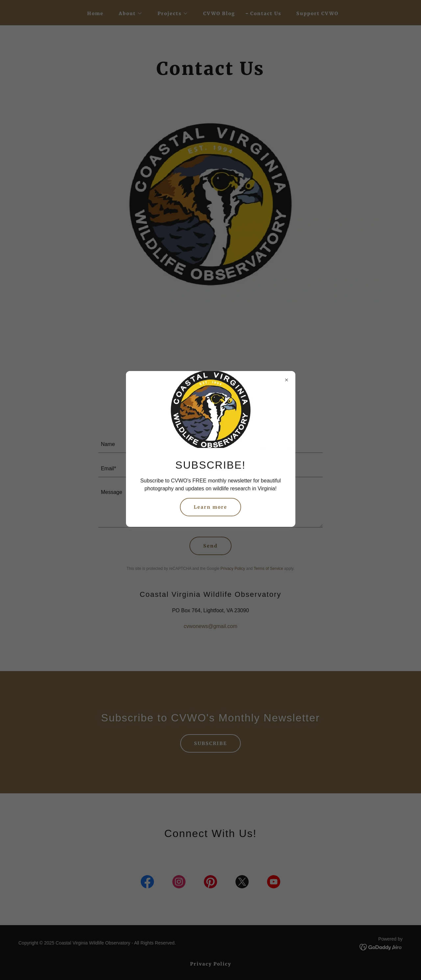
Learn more (210, 507)
